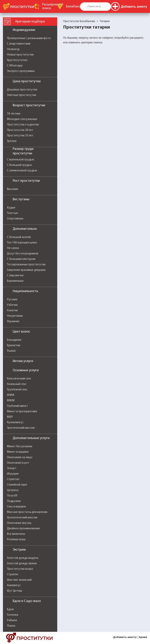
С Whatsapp (15, 66)
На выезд (13, 49)
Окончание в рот (18, 463)
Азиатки (12, 310)
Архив (143, 637)
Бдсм (10, 609)
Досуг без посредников (23, 254)
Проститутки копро (20, 569)
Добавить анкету (125, 637)
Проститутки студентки (23, 125)
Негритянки (15, 316)
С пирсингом (15, 275)
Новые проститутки (20, 55)
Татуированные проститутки (26, 265)
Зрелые (12, 141)
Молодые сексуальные (22, 119)
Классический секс (19, 379)
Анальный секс (17, 384)
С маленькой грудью (21, 160)
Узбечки (12, 305)
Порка (11, 626)
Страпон (12, 574)
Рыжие (11, 351)
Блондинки (14, 340)
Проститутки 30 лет (20, 130)
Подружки (14, 501)
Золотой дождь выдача (23, 558)
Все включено (16, 534)
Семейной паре (17, 485)
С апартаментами (19, 44)
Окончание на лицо (20, 457)
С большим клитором (21, 259)
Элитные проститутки (21, 95)
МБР (10, 417)
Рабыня (12, 620)
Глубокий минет (17, 406)
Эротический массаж (21, 428)
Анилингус (14, 585)
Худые (11, 208)
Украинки (13, 321)
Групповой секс (17, 390)
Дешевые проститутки (22, 90)
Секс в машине (16, 507)
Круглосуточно (17, 60)
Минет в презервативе (22, 411)
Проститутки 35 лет (20, 136)
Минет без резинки (20, 446)
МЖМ (11, 401)
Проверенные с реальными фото (29, 38)
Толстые (12, 213)
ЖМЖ (11, 395)
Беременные (15, 281)
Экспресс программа (21, 71)
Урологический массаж (22, 518)
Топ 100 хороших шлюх (22, 243)
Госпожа (12, 615)
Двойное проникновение (23, 529)
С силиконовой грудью (22, 171)
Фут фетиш (14, 591)
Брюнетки (13, 345)
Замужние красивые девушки (26, 270)
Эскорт (12, 468)
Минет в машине (18, 452)
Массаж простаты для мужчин (27, 512)
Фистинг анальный (19, 580)
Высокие (12, 189)
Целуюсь (13, 490)
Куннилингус (15, 422)
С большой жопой (19, 237)
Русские (12, 300)
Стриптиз (13, 479)
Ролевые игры (16, 539)
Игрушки (13, 474)
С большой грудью (19, 165)
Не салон (13, 248)
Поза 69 (12, 496)
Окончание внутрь (19, 523)
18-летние (14, 114)
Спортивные (15, 219)
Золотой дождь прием (22, 563)
